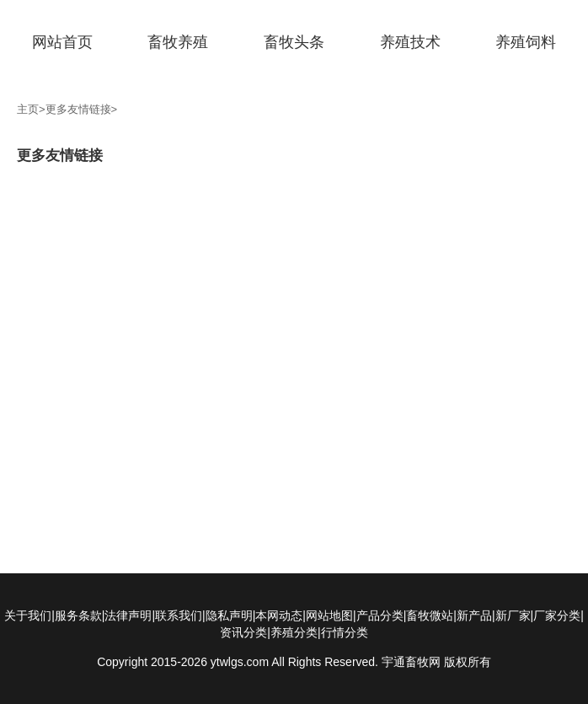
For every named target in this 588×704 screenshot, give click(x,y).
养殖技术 (410, 42)
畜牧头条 (294, 42)
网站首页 (62, 42)
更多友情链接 (78, 109)
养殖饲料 (526, 42)
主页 (28, 109)
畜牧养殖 (178, 42)
